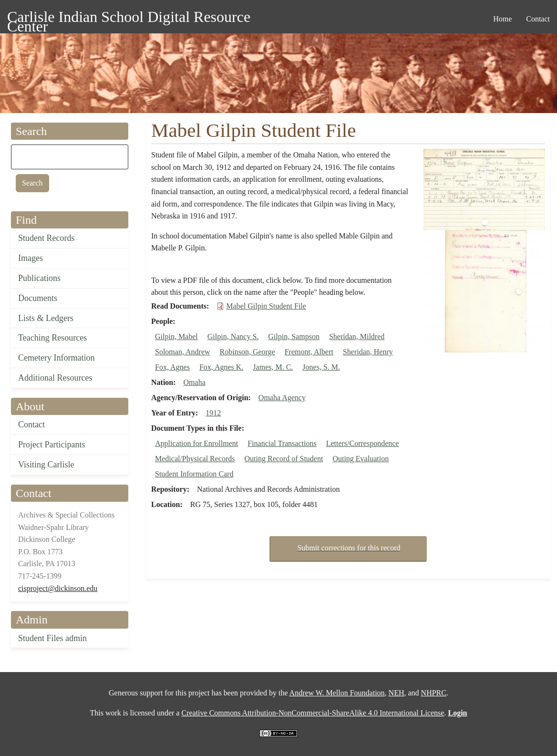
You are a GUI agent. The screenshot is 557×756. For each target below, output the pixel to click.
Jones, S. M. (321, 367)
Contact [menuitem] (538, 19)
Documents (38, 298)
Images (31, 258)
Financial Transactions (282, 443)
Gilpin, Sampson (294, 337)
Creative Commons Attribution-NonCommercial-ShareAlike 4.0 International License (313, 713)
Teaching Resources (52, 338)
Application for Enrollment (196, 443)
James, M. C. (273, 367)
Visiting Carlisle (46, 465)
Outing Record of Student (284, 459)
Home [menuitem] (502, 19)
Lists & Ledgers (46, 318)
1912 (213, 413)
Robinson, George (248, 352)
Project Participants (52, 445)
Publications (39, 278)
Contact (31, 425)
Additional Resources (55, 378)
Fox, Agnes (172, 367)
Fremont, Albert (309, 352)
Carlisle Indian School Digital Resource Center (129, 18)
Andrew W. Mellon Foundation (337, 693)
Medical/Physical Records (195, 459)
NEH (397, 693)
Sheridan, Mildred (357, 337)
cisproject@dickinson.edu (58, 588)
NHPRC (434, 693)
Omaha (195, 382)
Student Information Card (194, 474)
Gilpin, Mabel (176, 337)
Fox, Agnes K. (221, 367)
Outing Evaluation (361, 459)
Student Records (46, 238)
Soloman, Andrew (183, 352)
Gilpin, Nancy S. (233, 337)
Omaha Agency (282, 398)
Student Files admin (52, 638)
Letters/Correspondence (363, 443)
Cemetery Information (56, 358)
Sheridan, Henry (368, 352)
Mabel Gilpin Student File (266, 306)
